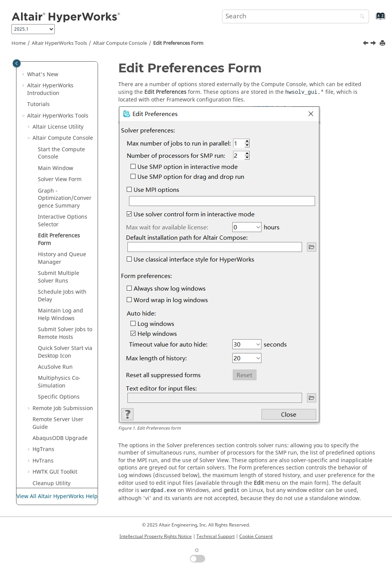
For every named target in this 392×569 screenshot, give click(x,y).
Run (55, 290)
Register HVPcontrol (58, 436)
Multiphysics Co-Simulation (59, 305)
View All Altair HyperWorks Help (57, 496)
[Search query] (296, 16)
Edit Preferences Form (178, 43)
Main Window (56, 91)
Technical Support (216, 536)
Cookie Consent (256, 536)
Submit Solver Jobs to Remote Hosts (65, 256)
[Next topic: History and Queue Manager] (374, 44)
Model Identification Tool (59, 421)
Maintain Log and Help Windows (60, 238)
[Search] (360, 17)
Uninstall (44, 478)
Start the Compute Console (61, 76)
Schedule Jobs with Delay (62, 219)
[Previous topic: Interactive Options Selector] (366, 44)
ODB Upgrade (60, 361)
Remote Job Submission (63, 331)
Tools (59, 43)
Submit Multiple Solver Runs (59, 200)
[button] (29, 61)
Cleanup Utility (51, 406)
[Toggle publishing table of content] (17, 63)
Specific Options (59, 320)
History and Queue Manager (62, 181)
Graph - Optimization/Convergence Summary (65, 121)
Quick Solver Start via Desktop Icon (65, 275)
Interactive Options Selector (63, 144)
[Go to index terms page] (372, 20)
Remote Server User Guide (58, 346)
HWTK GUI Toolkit (55, 395)
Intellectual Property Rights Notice (156, 536)
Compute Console (120, 43)
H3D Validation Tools (59, 466)
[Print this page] (383, 43)
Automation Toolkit (57, 451)
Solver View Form (60, 102)
